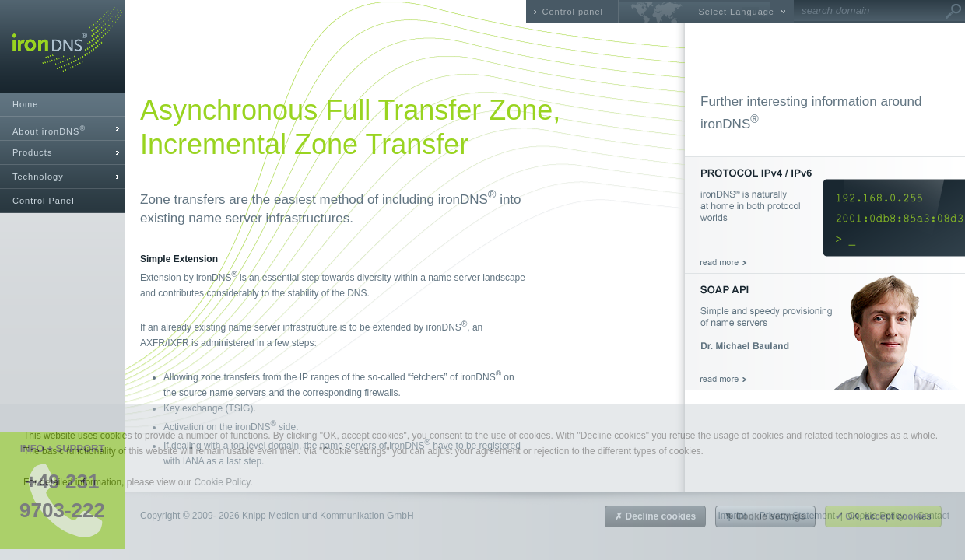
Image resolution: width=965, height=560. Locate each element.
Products (32, 152)
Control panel (573, 12)
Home (25, 104)
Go (953, 12)
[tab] (62, 129)
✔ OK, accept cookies (883, 516)
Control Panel (44, 201)
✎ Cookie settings (765, 516)
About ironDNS (49, 130)
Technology (38, 177)
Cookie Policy (222, 482)
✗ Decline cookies (655, 516)
